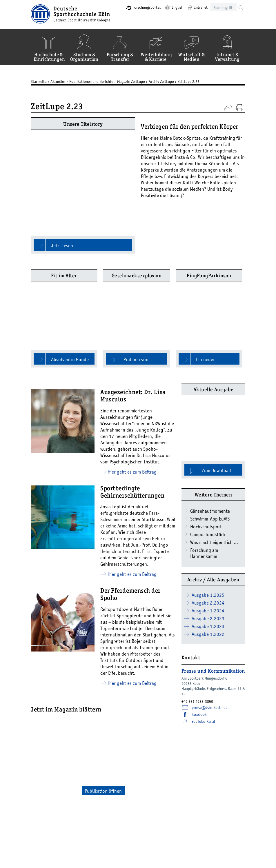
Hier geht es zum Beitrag (132, 395)
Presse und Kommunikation (213, 595)
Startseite (39, 81)
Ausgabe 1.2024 (208, 534)
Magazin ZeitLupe (131, 81)
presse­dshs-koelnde (209, 631)
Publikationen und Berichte (91, 81)
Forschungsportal (147, 7)
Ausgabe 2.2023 (208, 542)
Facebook (199, 638)
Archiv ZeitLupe (161, 81)
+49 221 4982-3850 (197, 625)
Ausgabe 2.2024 (208, 526)
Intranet (201, 7)
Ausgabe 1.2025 (208, 518)
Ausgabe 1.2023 (208, 550)
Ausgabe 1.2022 (208, 558)
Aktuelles (58, 81)
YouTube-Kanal (203, 645)
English (177, 7)
